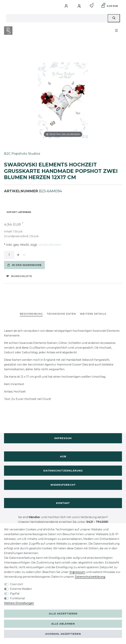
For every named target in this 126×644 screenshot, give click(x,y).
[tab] (31, 314)
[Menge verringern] (24, 255)
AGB (63, 456)
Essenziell (17, 584)
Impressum (63, 438)
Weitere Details (93, 314)
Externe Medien (21, 589)
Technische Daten (61, 314)
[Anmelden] (67, 6)
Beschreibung (31, 314)
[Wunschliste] (92, 6)
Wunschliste (19, 276)
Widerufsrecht (63, 485)
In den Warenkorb (24, 265)
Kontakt (63, 503)
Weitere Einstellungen (19, 603)
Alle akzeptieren (63, 614)
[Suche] (114, 18)
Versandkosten (49, 245)
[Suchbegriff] (57, 18)
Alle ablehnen (63, 624)
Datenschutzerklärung (63, 471)
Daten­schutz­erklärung (90, 577)
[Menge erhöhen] (18, 255)
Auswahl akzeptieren (63, 634)
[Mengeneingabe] (9, 255)
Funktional (17, 598)
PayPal (15, 594)
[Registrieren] (80, 6)
